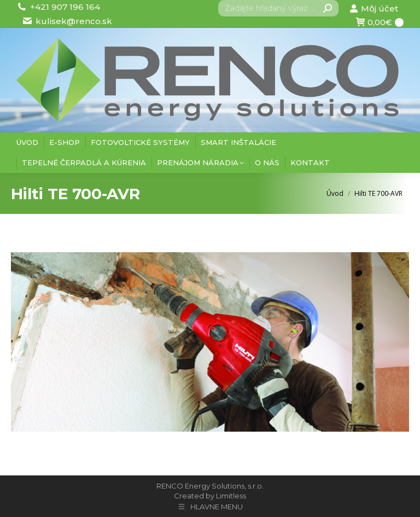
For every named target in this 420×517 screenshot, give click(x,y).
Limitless (231, 496)
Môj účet (374, 8)
